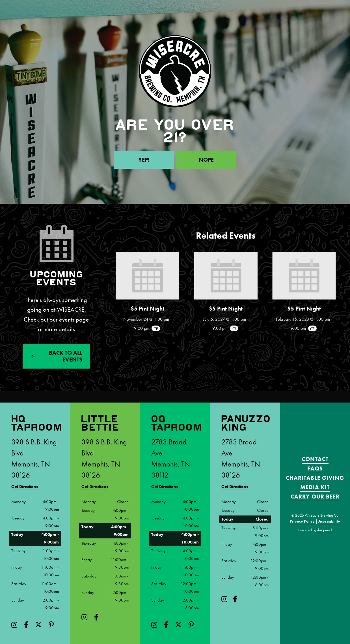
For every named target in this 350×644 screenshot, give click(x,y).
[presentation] (147, 276)
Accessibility (329, 521)
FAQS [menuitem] (315, 468)
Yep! (144, 160)
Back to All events (66, 356)
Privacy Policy (302, 521)
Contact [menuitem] (315, 459)
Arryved (324, 530)
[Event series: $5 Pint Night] (156, 328)
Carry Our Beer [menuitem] (315, 497)
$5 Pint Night (147, 309)
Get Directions (25, 487)
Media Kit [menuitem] (315, 487)
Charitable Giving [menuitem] (315, 478)
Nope (206, 160)
